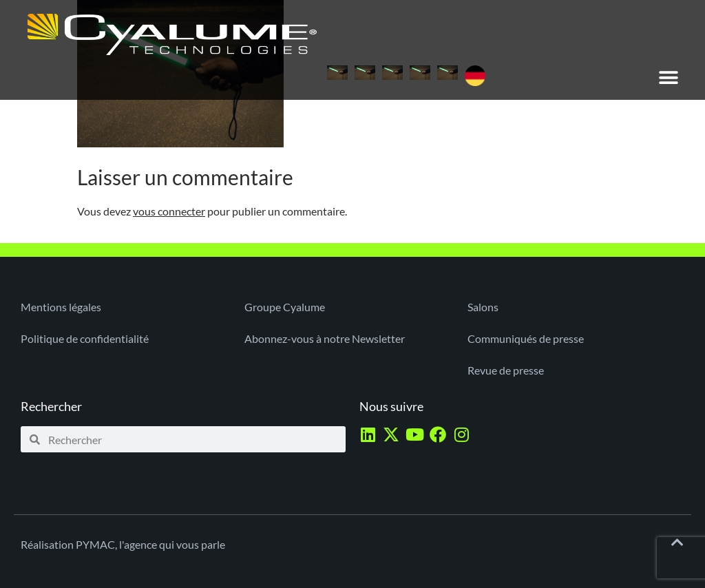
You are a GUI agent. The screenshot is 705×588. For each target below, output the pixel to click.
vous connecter (169, 211)
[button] (669, 77)
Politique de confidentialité (85, 338)
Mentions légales (61, 307)
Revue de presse (506, 370)
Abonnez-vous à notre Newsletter (325, 338)
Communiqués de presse (526, 338)
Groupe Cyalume (285, 307)
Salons (483, 307)
